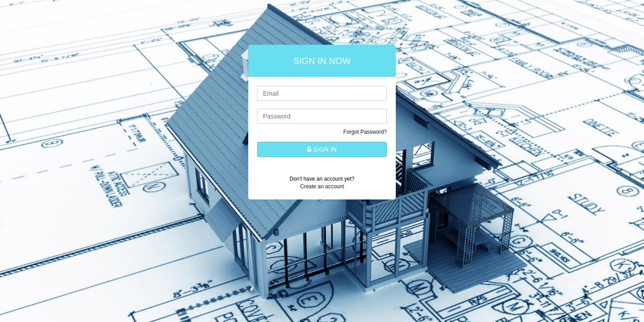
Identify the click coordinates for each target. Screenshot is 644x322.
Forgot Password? (365, 132)
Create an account (322, 186)
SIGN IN (322, 149)
